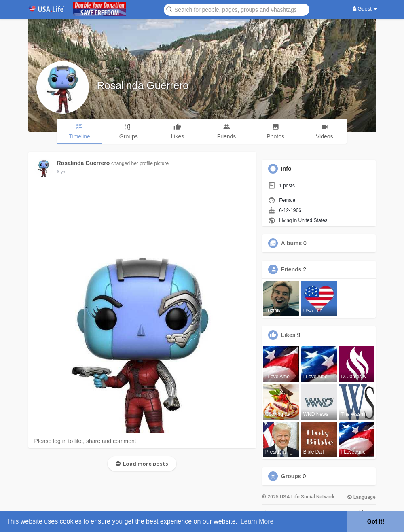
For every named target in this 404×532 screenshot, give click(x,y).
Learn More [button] (257, 521)
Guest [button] (365, 9)
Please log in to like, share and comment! (86, 441)
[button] (237, 9)
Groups (291, 476)
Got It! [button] (376, 521)
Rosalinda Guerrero (143, 85)
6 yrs (62, 172)
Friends (291, 269)
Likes (288, 335)
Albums (291, 243)
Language (361, 497)
